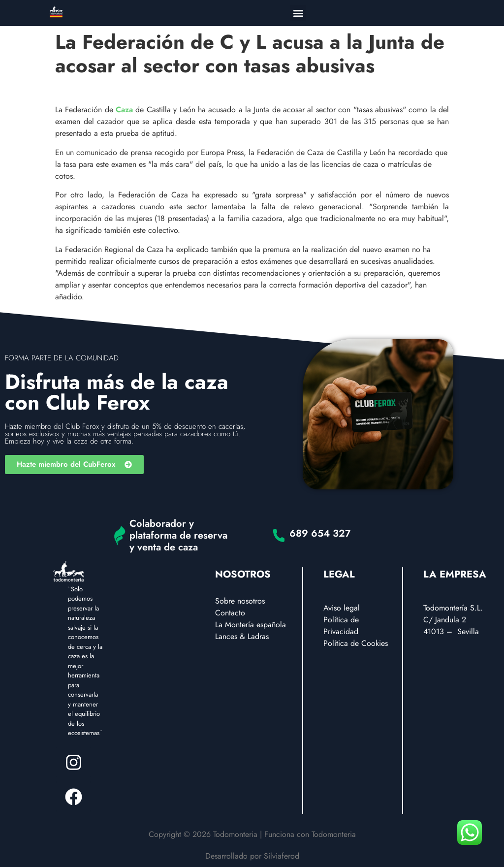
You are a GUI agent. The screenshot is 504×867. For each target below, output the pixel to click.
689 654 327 (320, 533)
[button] (298, 13)
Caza (124, 110)
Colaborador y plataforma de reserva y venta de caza (178, 535)
